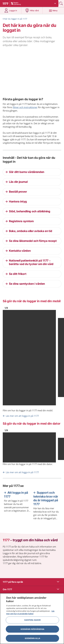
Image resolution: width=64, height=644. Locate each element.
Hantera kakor (32, 620)
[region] (32, 619)
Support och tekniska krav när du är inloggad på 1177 (46, 498)
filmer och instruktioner (25, 107)
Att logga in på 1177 (16, 495)
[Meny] (53, 10)
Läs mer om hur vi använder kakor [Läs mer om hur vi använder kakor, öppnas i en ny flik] (30, 612)
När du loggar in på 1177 (16, 19)
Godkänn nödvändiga (32, 629)
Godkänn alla (32, 638)
